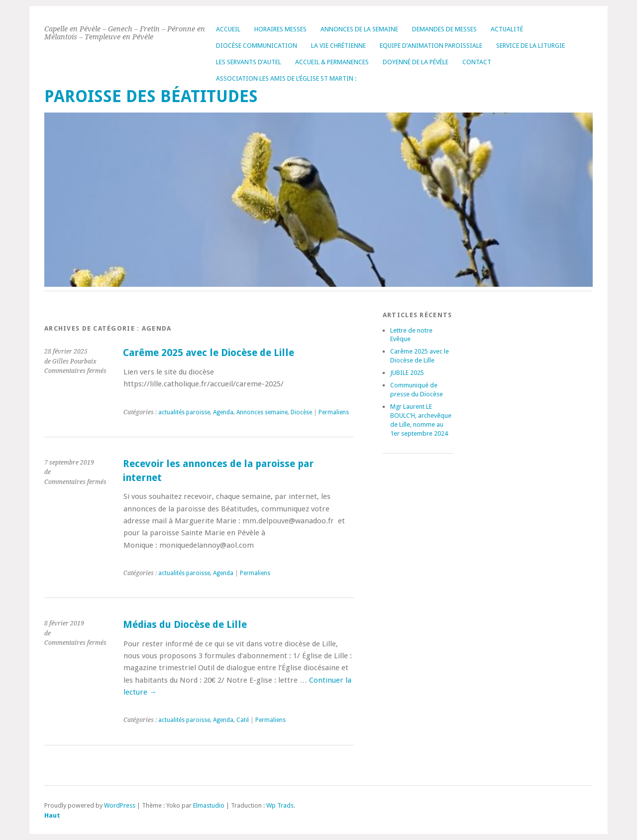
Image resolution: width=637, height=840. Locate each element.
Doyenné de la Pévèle (416, 62)
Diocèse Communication (257, 46)
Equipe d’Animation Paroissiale (431, 46)
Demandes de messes (444, 29)
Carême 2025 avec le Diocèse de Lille (209, 353)
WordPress (120, 805)
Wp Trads (280, 805)
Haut (52, 815)
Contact (477, 62)
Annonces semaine (262, 412)
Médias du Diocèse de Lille (185, 625)
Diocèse (301, 412)
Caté (243, 720)
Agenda (223, 412)
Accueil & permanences (332, 62)
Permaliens (334, 412)
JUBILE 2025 (407, 373)
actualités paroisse (184, 412)
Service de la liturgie (531, 46)
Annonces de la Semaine (359, 29)
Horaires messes (280, 29)
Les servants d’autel (249, 62)
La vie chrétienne (338, 46)
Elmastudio (209, 805)
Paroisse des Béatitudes (151, 96)
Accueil (228, 29)
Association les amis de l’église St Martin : (286, 78)
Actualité (507, 29)
